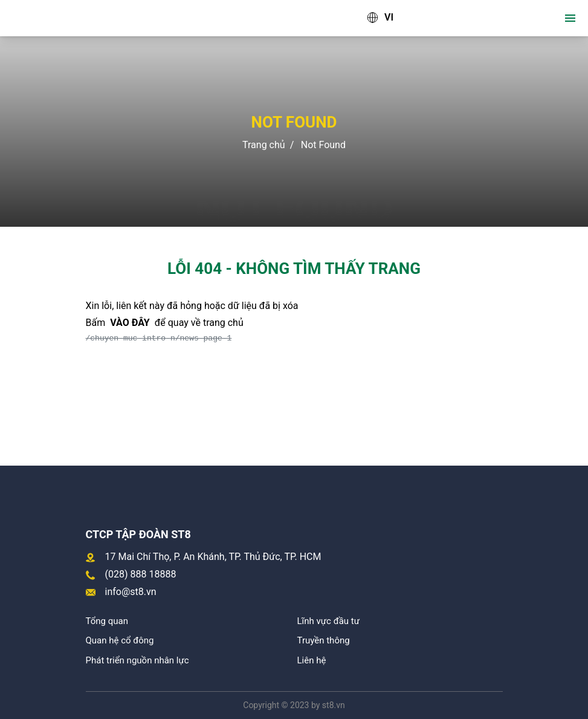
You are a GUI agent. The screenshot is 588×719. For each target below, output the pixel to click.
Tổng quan (107, 621)
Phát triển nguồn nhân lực (137, 660)
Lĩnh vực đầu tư (328, 621)
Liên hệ (312, 660)
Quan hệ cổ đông (120, 640)
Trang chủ (264, 145)
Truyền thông (324, 640)
